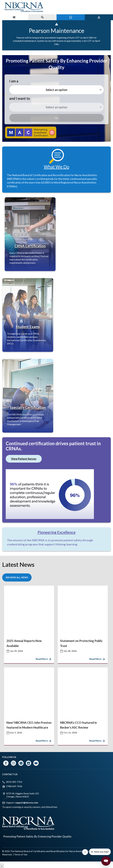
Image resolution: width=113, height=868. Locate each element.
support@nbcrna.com (27, 803)
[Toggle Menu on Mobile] (14, 17)
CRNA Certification (30, 246)
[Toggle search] (42, 17)
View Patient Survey (24, 459)
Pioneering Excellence (57, 532)
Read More (44, 659)
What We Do (56, 167)
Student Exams (28, 327)
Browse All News (17, 577)
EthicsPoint (51, 807)
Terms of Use (21, 854)
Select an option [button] (56, 90)
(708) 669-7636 (14, 786)
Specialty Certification (28, 407)
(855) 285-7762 (14, 782)
